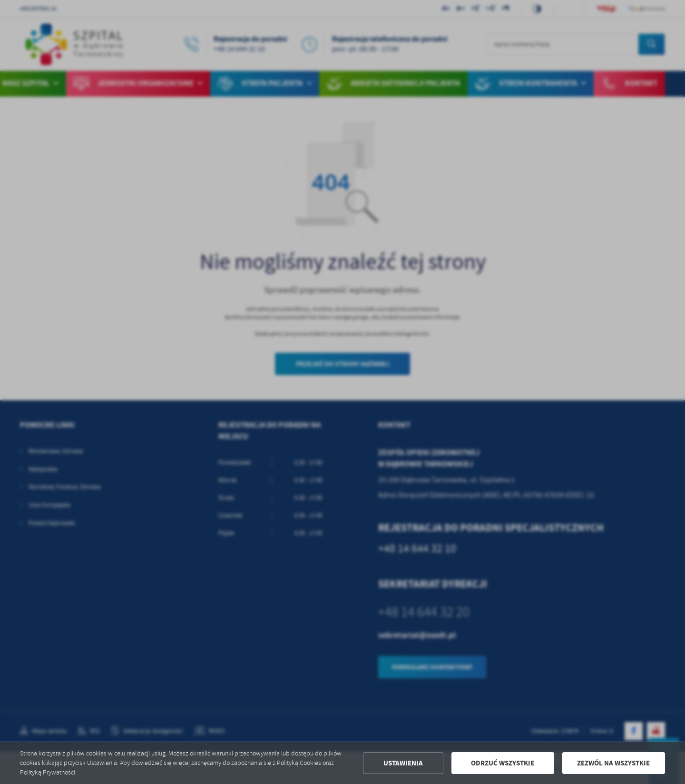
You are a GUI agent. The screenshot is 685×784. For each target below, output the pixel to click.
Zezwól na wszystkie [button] (613, 763)
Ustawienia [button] (403, 763)
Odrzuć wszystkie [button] (503, 763)
